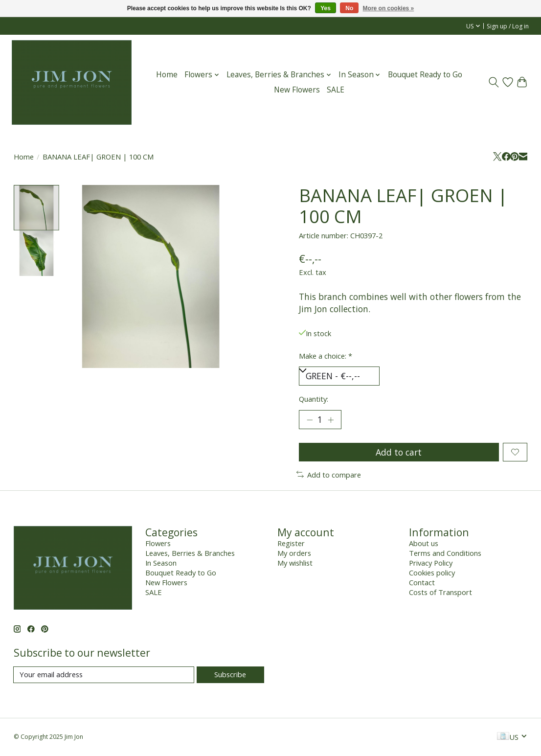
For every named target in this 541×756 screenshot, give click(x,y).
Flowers (158, 544)
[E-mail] (104, 676)
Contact (422, 583)
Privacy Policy (431, 564)
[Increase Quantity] (331, 420)
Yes (326, 8)
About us (424, 544)
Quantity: (314, 399)
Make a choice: (326, 356)
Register (291, 544)
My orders (294, 554)
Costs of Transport (440, 593)
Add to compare (329, 475)
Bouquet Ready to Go (425, 75)
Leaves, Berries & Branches (190, 554)
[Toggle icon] (494, 82)
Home (167, 75)
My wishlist (295, 564)
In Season (161, 564)
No (349, 8)
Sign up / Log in (508, 26)
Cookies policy (432, 573)
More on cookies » (389, 8)
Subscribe (230, 675)
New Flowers (297, 90)
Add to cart (399, 453)
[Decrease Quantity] (310, 420)
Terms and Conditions (445, 554)
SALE (336, 90)
